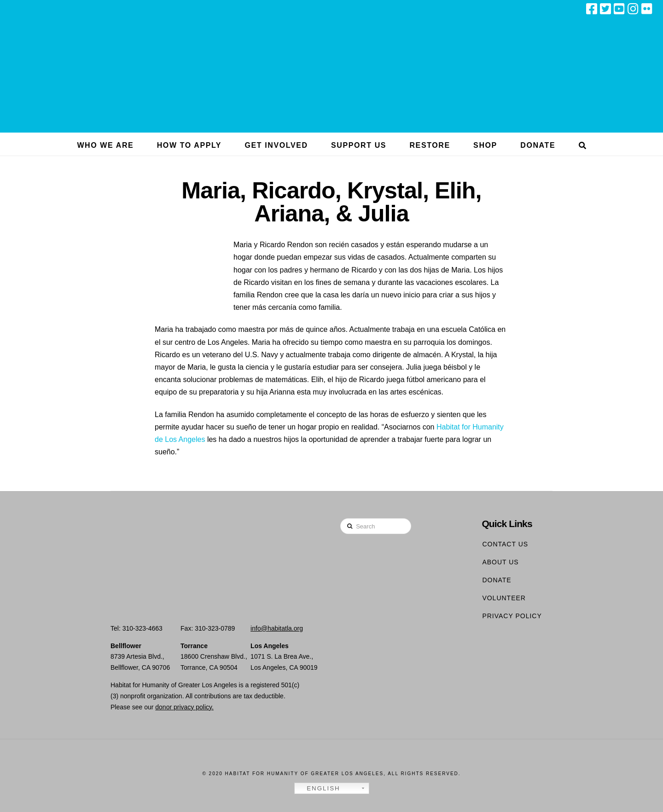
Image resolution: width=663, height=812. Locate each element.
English (319, 789)
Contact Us (505, 544)
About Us (500, 562)
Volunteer (504, 598)
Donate (497, 580)
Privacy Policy (512, 616)
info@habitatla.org (277, 628)
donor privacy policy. (184, 707)
